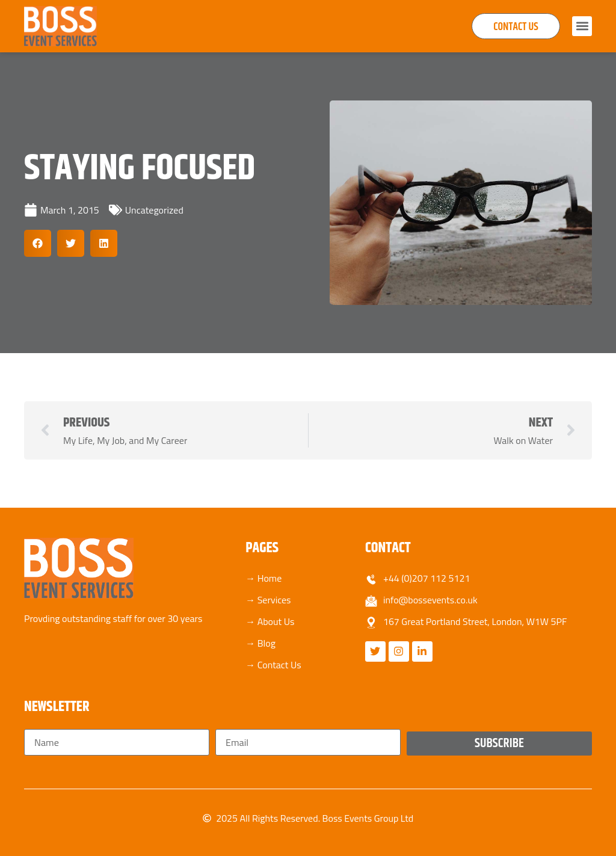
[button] (582, 26)
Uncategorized (154, 210)
